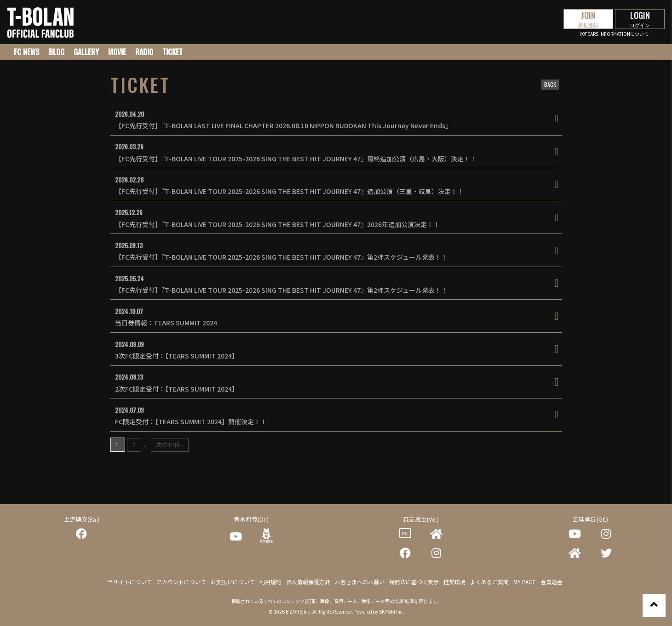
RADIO (144, 52)
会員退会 (551, 582)
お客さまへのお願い (360, 582)
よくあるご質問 (489, 582)
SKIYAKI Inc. (391, 612)
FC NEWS (27, 52)
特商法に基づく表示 (414, 582)
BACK (550, 84)
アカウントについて (181, 582)
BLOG (57, 52)
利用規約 (270, 582)
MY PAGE (525, 582)
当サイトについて (130, 582)
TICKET (172, 52)
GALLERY (86, 52)
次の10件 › (170, 445)
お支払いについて (233, 582)
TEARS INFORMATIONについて (614, 34)
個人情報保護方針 (308, 582)
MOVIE (117, 52)
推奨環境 (454, 582)
